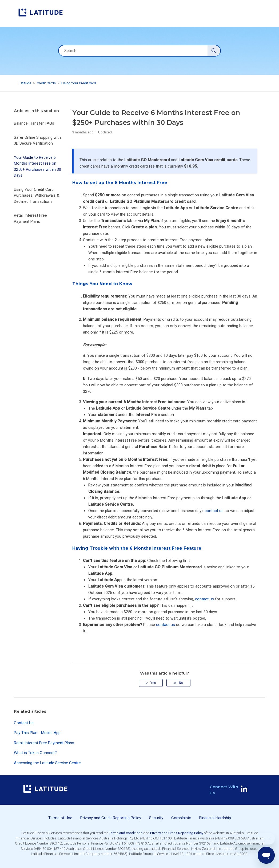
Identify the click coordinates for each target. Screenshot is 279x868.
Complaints (181, 818)
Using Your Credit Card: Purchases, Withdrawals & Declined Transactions (37, 195)
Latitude (25, 83)
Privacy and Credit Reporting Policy (111, 818)
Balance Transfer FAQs (34, 123)
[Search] (139, 51)
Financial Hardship (215, 818)
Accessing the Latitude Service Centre (47, 763)
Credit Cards (46, 83)
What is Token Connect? (35, 753)
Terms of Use (60, 818)
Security (156, 818)
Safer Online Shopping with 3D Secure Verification (37, 140)
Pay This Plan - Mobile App (37, 733)
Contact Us (24, 723)
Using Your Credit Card (79, 83)
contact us (214, 511)
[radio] (151, 683)
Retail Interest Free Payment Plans (30, 218)
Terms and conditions (126, 833)
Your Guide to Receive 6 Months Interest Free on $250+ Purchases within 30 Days (37, 167)
